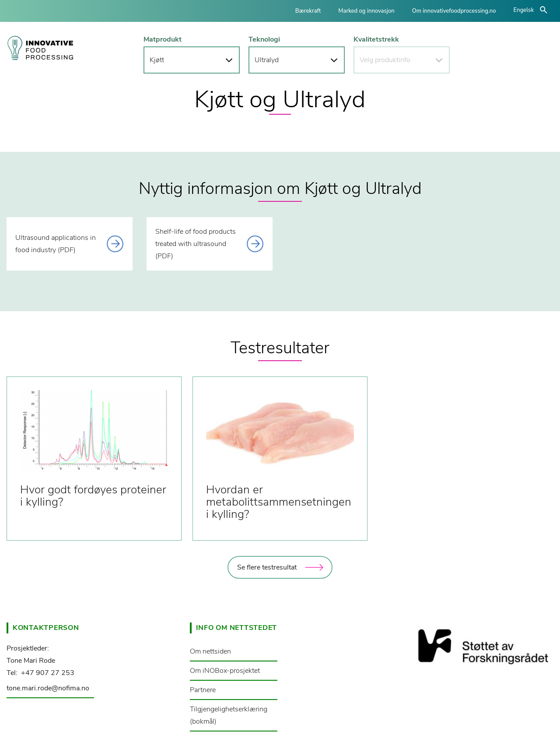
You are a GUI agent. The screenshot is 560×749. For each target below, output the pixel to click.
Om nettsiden (210, 651)
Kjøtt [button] (157, 60)
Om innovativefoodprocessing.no (454, 11)
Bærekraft (308, 11)
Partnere (203, 690)
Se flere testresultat (267, 567)
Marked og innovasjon (366, 11)
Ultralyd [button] (267, 60)
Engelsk (524, 10)
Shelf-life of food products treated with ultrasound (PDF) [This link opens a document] (196, 244)
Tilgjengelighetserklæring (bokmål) (229, 715)
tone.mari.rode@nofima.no (48, 688)
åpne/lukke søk (544, 10)
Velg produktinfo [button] (385, 60)
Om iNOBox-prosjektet (225, 671)
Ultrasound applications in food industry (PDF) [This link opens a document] (56, 244)
